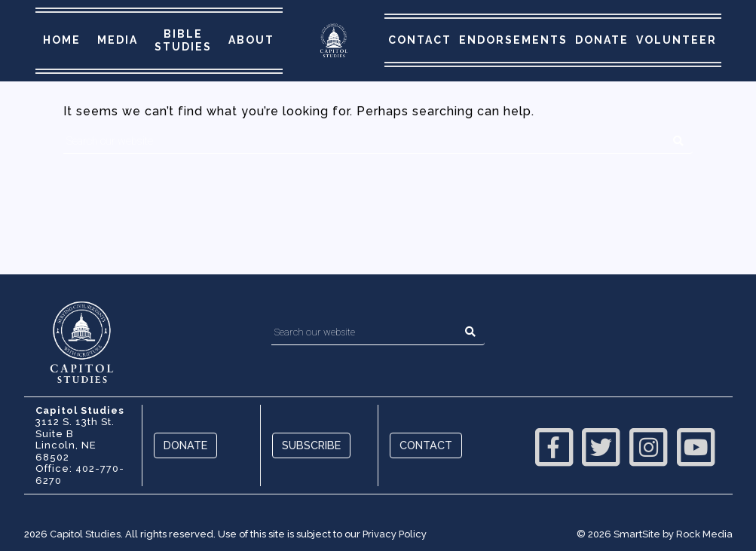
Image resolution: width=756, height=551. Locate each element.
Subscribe (311, 445)
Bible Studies (183, 40)
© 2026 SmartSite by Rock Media (655, 534)
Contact (420, 40)
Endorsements (513, 40)
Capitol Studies (85, 534)
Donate (602, 40)
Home (62, 40)
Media (118, 40)
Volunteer (676, 40)
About (251, 40)
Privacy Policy (395, 534)
